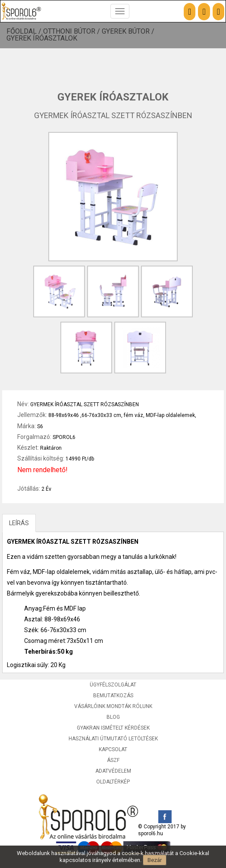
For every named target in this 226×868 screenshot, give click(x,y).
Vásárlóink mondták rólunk (113, 706)
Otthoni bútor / (72, 31)
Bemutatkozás (113, 696)
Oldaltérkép (113, 782)
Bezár (155, 860)
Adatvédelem (113, 771)
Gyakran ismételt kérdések (113, 728)
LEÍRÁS (19, 523)
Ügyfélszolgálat (113, 685)
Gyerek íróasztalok (42, 38)
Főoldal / (25, 31)
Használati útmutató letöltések (113, 739)
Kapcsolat (113, 749)
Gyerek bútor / (129, 31)
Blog (113, 717)
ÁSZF (113, 760)
